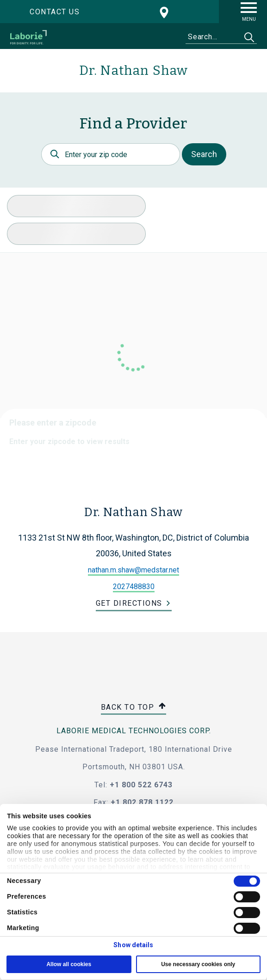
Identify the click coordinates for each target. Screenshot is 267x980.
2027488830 (134, 587)
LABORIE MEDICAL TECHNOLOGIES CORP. (134, 731)
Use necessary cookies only (198, 964)
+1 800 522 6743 (141, 785)
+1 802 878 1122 (142, 802)
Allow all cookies (69, 964)
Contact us (55, 12)
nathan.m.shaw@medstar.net (133, 570)
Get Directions (129, 603)
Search (204, 154)
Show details (133, 945)
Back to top (134, 708)
